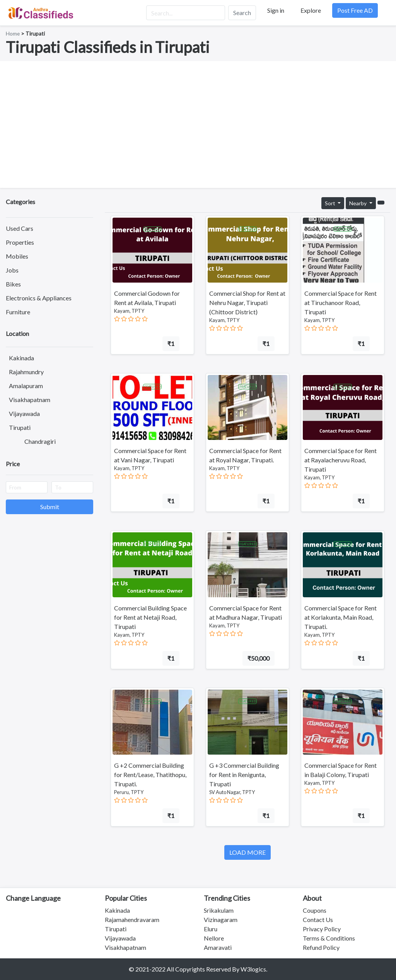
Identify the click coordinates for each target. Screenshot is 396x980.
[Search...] (186, 13)
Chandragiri (40, 441)
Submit (50, 507)
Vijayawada (24, 413)
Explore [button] (311, 10)
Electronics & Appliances (39, 298)
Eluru (211, 929)
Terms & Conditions (329, 938)
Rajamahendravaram (132, 919)
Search (242, 13)
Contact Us (318, 919)
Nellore (214, 938)
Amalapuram (26, 386)
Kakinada (21, 358)
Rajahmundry (26, 372)
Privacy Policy (322, 929)
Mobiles (17, 256)
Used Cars (20, 228)
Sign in (276, 10)
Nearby (358, 203)
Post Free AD (355, 10)
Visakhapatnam (30, 400)
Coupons (315, 910)
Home (13, 34)
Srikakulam (219, 910)
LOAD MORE (247, 852)
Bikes (13, 284)
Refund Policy (321, 947)
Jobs (12, 270)
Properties (20, 242)
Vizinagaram (221, 919)
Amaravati (218, 947)
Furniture (18, 312)
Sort (331, 203)
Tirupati (20, 427)
